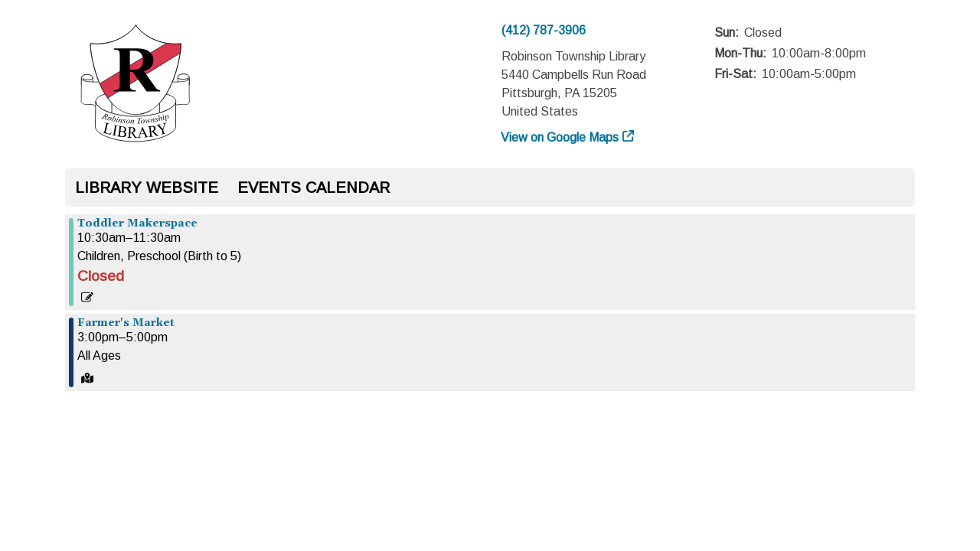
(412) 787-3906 (544, 30)
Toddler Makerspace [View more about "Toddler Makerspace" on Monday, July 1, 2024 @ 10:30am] (137, 223)
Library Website (147, 187)
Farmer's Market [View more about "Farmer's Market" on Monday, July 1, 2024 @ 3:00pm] (126, 323)
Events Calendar (314, 187)
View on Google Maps (560, 137)
